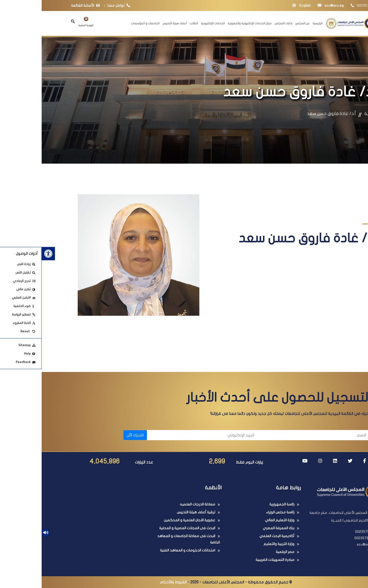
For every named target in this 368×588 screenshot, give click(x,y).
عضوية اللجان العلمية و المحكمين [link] (148, 520)
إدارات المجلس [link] (242, 23)
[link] (7, 254)
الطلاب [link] (152, 23)
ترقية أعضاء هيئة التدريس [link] (154, 512)
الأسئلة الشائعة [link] (45, 5)
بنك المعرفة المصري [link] (237, 528)
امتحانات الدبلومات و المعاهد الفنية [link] (146, 550)
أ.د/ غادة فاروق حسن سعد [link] (290, 114)
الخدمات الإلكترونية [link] (171, 23)
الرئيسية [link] (276, 23)
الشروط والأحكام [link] (131, 582)
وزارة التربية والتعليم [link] (237, 544)
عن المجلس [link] (261, 23)
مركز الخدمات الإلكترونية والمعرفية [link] (208, 23)
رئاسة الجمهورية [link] (240, 504)
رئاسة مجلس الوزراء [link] (239, 512)
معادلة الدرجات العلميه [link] (156, 504)
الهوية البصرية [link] (44, 22)
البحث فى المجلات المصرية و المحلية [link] (146, 528)
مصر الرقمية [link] (243, 552)
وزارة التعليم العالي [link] (238, 520)
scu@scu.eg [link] (289, 5)
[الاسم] (274, 435)
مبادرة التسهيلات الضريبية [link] (233, 560)
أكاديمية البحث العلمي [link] (235, 536)
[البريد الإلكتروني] (161, 435)
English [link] (260, 5)
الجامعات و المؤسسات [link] (104, 23)
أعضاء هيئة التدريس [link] (133, 23)
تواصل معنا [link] (78, 5)
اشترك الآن (94, 435)
